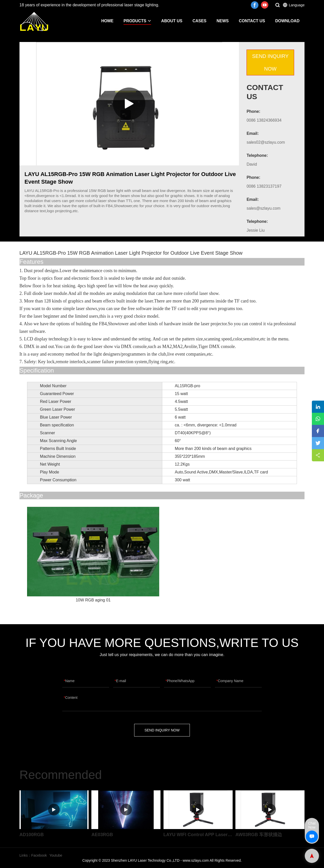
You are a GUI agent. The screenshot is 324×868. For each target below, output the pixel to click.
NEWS (223, 21)
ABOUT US (172, 21)
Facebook (39, 855)
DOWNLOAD (287, 21)
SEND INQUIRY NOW (270, 62)
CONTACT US (252, 21)
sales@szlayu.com (264, 208)
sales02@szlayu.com (266, 142)
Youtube (56, 855)
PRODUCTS (137, 21)
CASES (199, 21)
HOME (107, 21)
